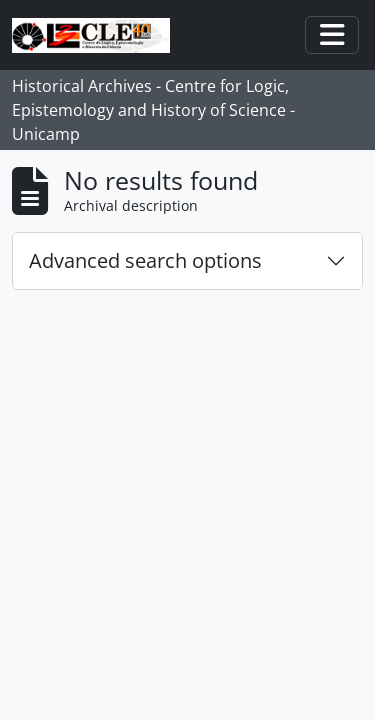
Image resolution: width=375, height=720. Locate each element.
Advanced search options (145, 260)
